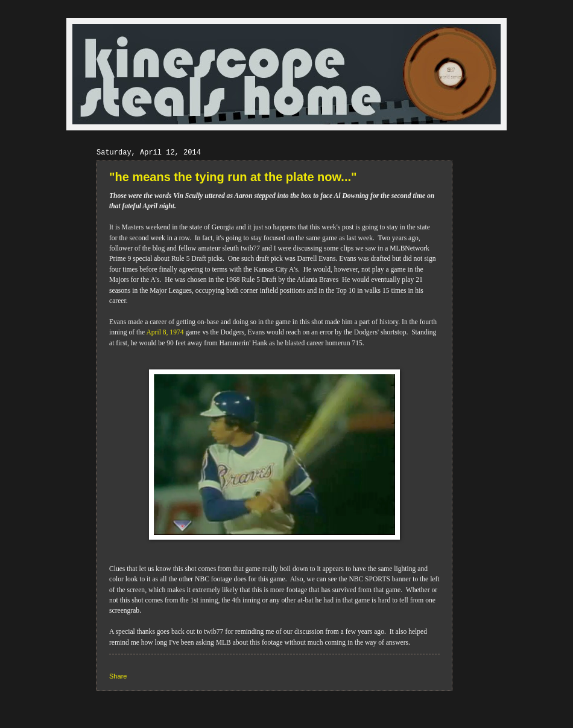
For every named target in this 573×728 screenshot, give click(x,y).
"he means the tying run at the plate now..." (233, 177)
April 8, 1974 (165, 332)
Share (118, 676)
